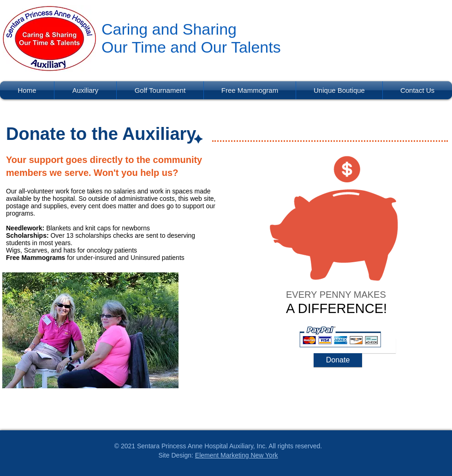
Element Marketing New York (237, 455)
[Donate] (338, 360)
